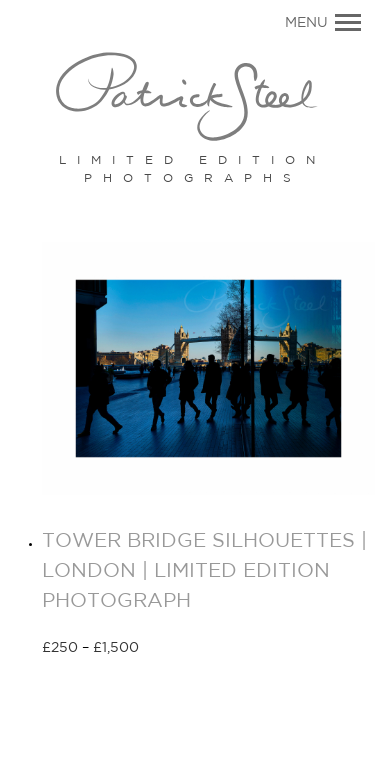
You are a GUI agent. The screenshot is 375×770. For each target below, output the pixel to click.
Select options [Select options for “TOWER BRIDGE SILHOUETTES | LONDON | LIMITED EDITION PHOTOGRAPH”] (210, 649)
